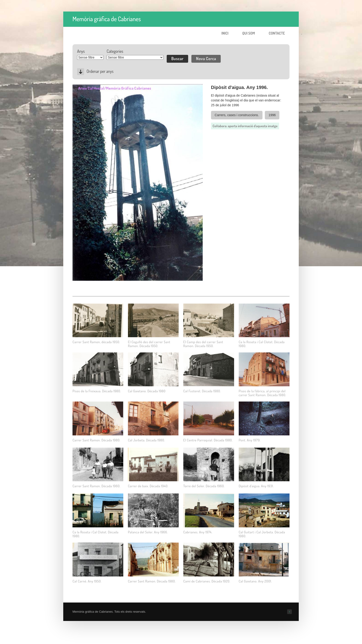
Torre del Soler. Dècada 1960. (204, 486)
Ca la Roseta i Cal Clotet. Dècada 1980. (262, 344)
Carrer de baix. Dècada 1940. (148, 486)
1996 (272, 115)
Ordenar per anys (100, 71)
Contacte (277, 33)
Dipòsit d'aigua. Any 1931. (256, 486)
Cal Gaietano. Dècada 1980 (147, 391)
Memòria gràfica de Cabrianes (107, 19)
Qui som (249, 33)
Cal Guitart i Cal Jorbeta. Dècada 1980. (262, 534)
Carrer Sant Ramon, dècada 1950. (96, 342)
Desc (81, 72)
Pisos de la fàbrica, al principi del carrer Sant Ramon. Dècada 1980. (262, 393)
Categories (115, 51)
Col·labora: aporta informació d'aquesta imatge (245, 126)
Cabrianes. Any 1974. (198, 532)
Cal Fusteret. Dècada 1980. (202, 391)
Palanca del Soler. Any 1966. (148, 532)
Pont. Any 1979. (250, 440)
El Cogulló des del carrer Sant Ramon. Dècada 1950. (149, 344)
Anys (81, 51)
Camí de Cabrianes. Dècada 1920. (207, 581)
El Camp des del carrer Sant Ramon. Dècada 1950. (203, 344)
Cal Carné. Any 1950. (87, 581)
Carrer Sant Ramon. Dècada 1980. (96, 440)
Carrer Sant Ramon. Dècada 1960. (96, 486)
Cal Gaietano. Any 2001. (255, 581)
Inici (225, 33)
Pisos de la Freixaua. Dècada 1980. (97, 391)
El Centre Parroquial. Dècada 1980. (208, 440)
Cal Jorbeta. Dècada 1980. (146, 440)
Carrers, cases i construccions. (237, 115)
